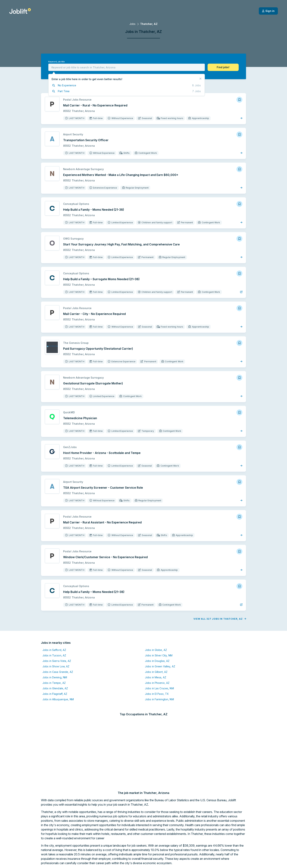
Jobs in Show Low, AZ (56, 666)
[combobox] (127, 67)
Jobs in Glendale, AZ (55, 688)
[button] (223, 67)
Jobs (132, 24)
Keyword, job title (56, 62)
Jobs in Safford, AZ (54, 650)
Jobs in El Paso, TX (157, 694)
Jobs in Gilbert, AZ (156, 672)
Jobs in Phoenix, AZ (157, 683)
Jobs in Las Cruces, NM (159, 688)
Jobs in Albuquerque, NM (58, 699)
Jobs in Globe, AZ (156, 650)
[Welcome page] (20, 11)
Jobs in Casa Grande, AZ (58, 672)
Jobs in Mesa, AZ (156, 677)
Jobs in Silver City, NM (159, 655)
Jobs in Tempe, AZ (54, 683)
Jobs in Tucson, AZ (54, 655)
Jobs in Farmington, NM (159, 699)
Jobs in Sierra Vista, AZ (57, 661)
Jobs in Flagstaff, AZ (55, 694)
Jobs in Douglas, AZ (157, 661)
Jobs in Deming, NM (55, 677)
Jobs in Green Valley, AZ (160, 666)
